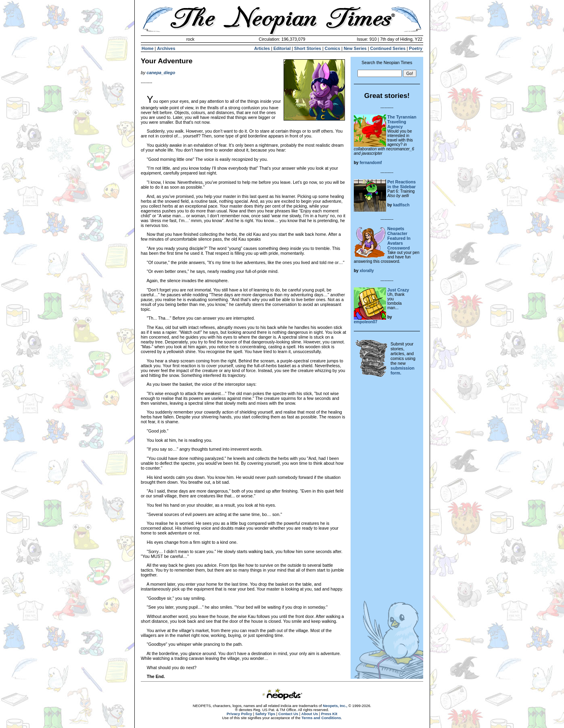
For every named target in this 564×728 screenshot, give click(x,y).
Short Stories (308, 48)
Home (148, 48)
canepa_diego (161, 73)
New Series (355, 48)
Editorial (282, 48)
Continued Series (388, 48)
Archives (166, 48)
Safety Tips (265, 714)
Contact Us (288, 714)
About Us (310, 714)
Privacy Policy (239, 714)
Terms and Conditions (321, 718)
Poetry (416, 48)
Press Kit (329, 714)
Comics (333, 48)
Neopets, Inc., (335, 706)
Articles (262, 48)
